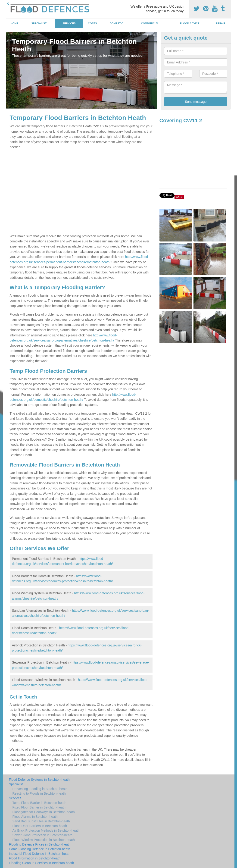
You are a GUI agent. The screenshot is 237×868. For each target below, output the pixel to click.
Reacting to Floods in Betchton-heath (39, 793)
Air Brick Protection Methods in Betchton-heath (46, 830)
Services (69, 23)
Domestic (117, 23)
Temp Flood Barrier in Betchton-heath (39, 803)
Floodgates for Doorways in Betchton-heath (44, 812)
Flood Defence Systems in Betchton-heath (39, 780)
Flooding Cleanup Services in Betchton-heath (42, 863)
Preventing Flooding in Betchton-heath (40, 789)
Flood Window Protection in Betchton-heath (44, 840)
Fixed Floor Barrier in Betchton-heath (39, 807)
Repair (221, 23)
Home (14, 23)
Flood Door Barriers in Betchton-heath (40, 826)
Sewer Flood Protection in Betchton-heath (42, 835)
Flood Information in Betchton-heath (35, 858)
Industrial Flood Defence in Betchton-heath (40, 854)
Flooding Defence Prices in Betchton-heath (40, 844)
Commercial (150, 23)
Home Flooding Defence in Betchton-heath (40, 849)
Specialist (39, 23)
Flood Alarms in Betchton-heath (35, 817)
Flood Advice (190, 23)
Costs (92, 23)
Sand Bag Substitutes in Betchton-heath (41, 821)
